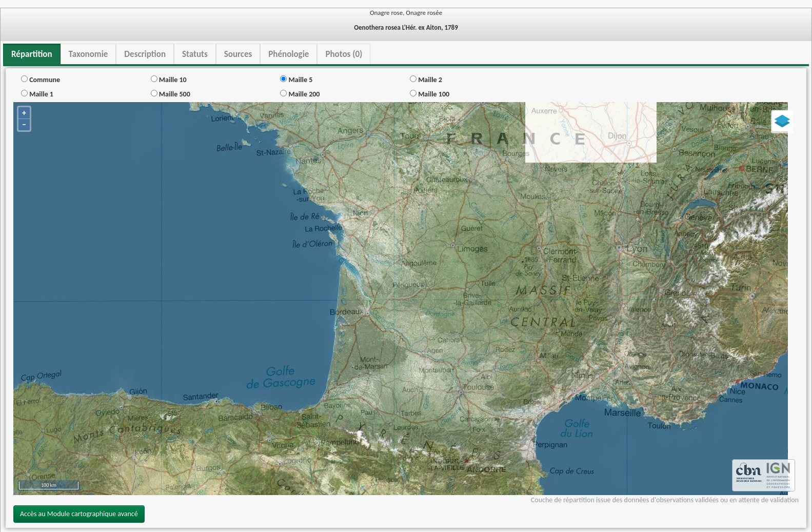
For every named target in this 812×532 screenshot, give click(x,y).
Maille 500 (171, 94)
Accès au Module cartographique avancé (79, 514)
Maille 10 (169, 80)
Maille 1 (37, 94)
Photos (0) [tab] (344, 54)
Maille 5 (296, 80)
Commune (41, 80)
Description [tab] (145, 54)
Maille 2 (426, 80)
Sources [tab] (238, 54)
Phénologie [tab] (289, 54)
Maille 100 (430, 94)
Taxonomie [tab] (88, 54)
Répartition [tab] (32, 54)
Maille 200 (300, 94)
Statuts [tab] (195, 54)
